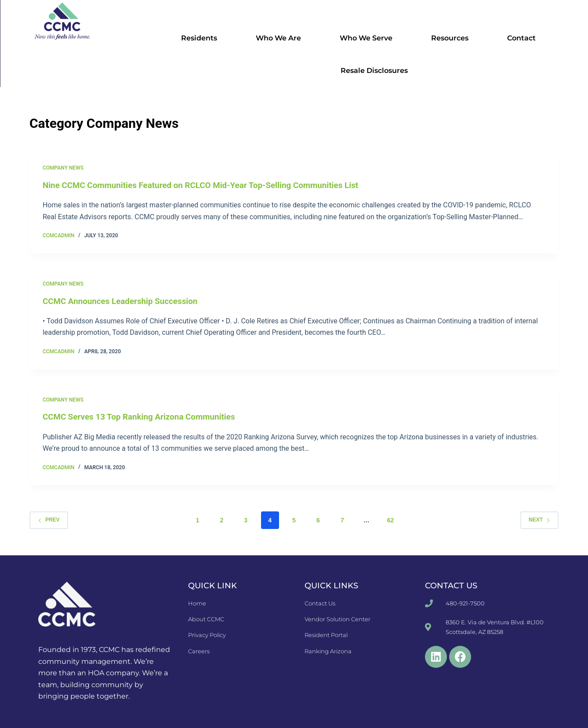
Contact (524, 38)
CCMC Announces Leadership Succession (125, 301)
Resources (452, 38)
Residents (201, 38)
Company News (63, 168)
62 (391, 520)
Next (539, 519)
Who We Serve (368, 38)
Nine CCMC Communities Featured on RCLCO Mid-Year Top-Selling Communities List (211, 185)
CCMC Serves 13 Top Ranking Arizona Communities (145, 417)
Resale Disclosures (374, 71)
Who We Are (281, 38)
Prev (49, 519)
